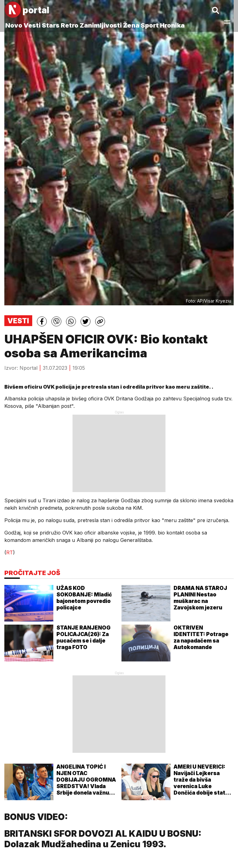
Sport (150, 25)
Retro (70, 25)
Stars (51, 25)
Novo (14, 25)
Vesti (32, 25)
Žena (131, 25)
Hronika (172, 25)
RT (10, 552)
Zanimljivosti (101, 25)
